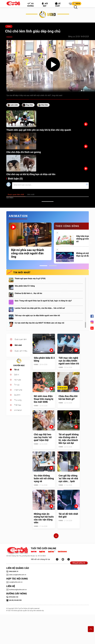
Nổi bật (45, 4)
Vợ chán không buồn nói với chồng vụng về (44, 478)
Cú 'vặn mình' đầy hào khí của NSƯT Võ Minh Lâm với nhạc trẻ (39, 323)
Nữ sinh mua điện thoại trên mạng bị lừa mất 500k (43, 399)
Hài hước (18, 380)
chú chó (44, 105)
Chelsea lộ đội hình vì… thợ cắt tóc (28, 293)
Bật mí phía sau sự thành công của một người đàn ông (28, 253)
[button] (70, 4)
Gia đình (17, 395)
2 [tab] (53, 266)
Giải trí (17, 375)
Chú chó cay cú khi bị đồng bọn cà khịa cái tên (31, 174)
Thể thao (18, 405)
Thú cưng (18, 400)
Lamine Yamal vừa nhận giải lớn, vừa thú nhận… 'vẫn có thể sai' (40, 308)
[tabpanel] (30, 241)
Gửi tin (76, 3)
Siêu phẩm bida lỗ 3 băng (25, 286)
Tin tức (17, 385)
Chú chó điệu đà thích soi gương (24, 152)
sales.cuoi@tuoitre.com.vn (16, 575)
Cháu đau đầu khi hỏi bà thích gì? (68, 398)
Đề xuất (58, 5)
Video (9, 26)
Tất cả (17, 370)
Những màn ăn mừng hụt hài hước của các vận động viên (44, 518)
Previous (6, 243)
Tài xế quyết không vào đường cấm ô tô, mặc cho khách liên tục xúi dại (69, 439)
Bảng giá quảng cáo (79, 563)
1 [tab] (43, 266)
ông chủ (29, 105)
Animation (18, 410)
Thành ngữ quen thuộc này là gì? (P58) (30, 279)
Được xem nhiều (21, 351)
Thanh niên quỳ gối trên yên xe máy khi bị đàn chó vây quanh (39, 130)
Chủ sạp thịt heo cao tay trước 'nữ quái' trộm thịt (43, 437)
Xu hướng (30, 5)
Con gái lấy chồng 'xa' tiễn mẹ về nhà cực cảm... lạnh (68, 478)
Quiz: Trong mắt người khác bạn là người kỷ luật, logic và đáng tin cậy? (43, 301)
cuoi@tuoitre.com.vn (14, 582)
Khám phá (18, 390)
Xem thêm (10, 198)
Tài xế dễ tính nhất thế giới (68, 515)
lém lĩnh (14, 105)
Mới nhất (18, 345)
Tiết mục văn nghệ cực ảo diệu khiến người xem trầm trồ (37, 315)
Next (91, 243)
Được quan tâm (21, 339)
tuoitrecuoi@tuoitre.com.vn (16, 590)
